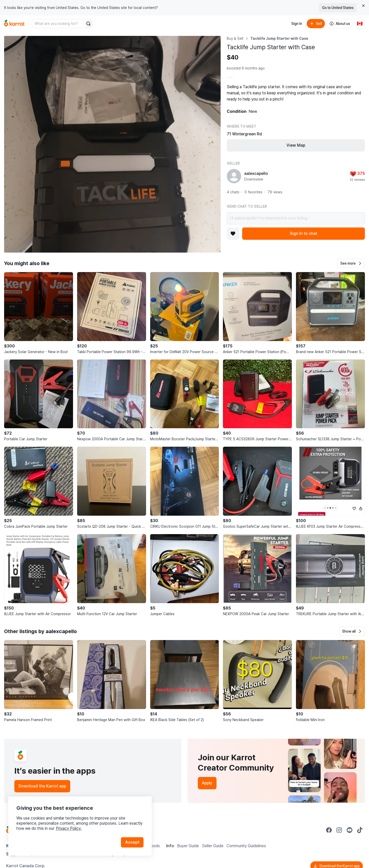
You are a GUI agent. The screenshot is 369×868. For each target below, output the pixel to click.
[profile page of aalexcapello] (234, 176)
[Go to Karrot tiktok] (360, 830)
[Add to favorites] (233, 234)
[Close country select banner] (363, 6)
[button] (351, 263)
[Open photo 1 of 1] (112, 144)
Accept (132, 842)
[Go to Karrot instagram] (339, 830)
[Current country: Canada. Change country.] (360, 24)
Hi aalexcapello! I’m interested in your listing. (296, 218)
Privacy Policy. (69, 828)
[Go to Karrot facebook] (329, 830)
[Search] (88, 24)
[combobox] (58, 24)
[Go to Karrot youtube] (350, 830)
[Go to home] (14, 24)
